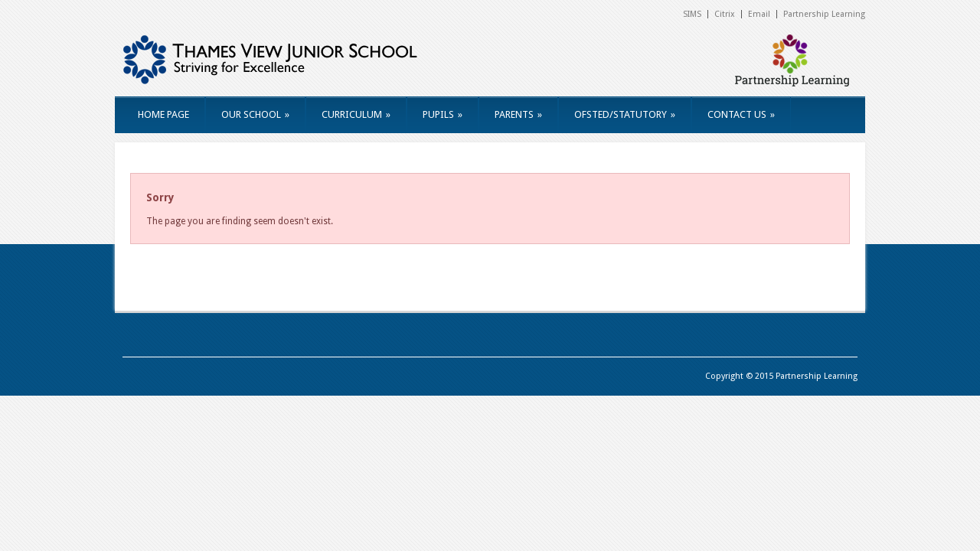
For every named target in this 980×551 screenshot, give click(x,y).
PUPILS (443, 114)
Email (759, 14)
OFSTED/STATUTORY (625, 114)
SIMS (692, 14)
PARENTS (518, 114)
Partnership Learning (824, 14)
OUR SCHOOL (255, 114)
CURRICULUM (356, 114)
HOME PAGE (163, 114)
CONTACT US (741, 114)
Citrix (725, 14)
